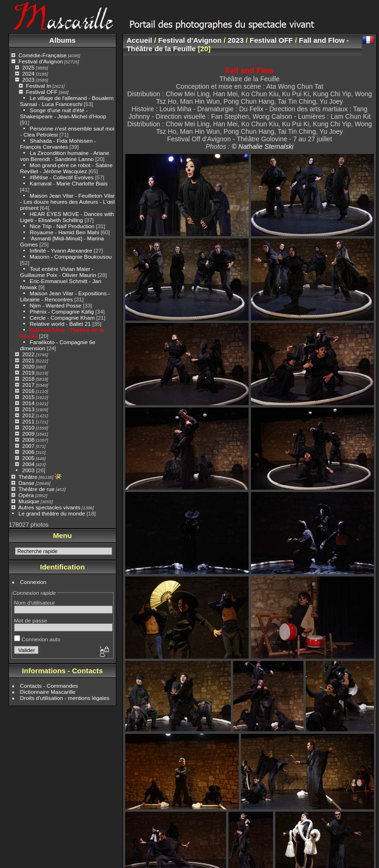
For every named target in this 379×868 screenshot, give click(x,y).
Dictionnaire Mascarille (48, 692)
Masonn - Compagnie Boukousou (71, 257)
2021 (28, 360)
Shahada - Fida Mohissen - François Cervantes (58, 144)
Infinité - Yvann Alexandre (61, 250)
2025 (28, 67)
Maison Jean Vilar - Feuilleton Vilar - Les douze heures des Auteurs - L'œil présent (68, 202)
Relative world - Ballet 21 (60, 324)
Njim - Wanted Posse (55, 305)
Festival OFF (42, 92)
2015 (28, 397)
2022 (28, 354)
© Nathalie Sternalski (263, 146)
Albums (62, 40)
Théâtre (28, 477)
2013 (28, 409)
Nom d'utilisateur (34, 603)
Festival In (38, 86)
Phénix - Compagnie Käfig (62, 311)
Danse (26, 483)
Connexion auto (37, 639)
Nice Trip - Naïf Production (62, 226)
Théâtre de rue (36, 489)
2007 (28, 446)
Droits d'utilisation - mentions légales (65, 698)
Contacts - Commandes (49, 686)
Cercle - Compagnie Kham (62, 318)
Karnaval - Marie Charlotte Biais (68, 183)
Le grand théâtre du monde (52, 513)
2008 (28, 440)
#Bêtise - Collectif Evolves (61, 177)
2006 (28, 452)
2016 (28, 391)
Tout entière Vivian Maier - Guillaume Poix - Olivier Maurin (58, 272)
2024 (28, 73)
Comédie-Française (42, 55)
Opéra (26, 495)
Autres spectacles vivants (49, 507)
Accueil (140, 40)
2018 (28, 379)
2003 (28, 470)
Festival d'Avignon (41, 61)
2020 (28, 366)
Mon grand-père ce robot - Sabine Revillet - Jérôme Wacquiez (66, 168)
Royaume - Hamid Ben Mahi (64, 232)
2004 (28, 464)
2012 (28, 415)
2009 (28, 434)
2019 (28, 373)
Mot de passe (31, 620)
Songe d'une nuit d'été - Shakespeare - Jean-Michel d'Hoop (63, 113)
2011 (28, 421)
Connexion (33, 582)
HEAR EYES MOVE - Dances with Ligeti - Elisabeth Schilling (67, 217)
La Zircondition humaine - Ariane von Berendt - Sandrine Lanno (65, 156)
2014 (28, 403)
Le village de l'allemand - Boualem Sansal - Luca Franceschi (67, 101)
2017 (28, 385)
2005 (28, 458)
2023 (28, 80)
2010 (28, 427)
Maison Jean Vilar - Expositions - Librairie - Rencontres (65, 296)
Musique (29, 501)
